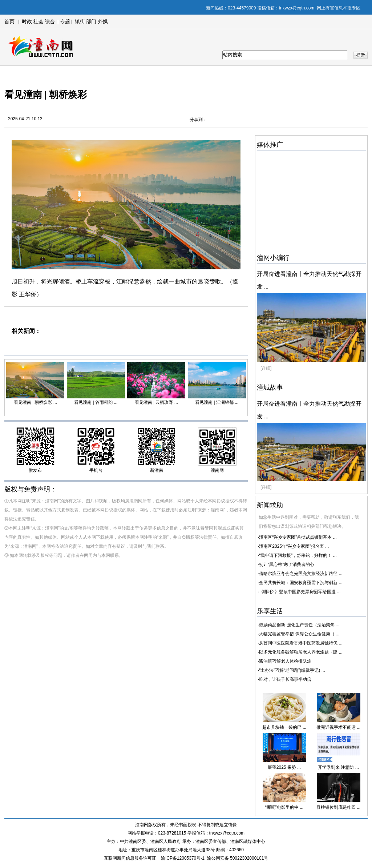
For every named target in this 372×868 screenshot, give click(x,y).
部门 (91, 22)
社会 (39, 22)
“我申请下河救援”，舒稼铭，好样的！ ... (298, 555)
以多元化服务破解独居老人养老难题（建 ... (301, 652)
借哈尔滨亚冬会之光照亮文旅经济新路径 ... (301, 574)
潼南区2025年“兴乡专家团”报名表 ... (294, 546)
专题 (64, 22)
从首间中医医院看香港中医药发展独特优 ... (301, 643)
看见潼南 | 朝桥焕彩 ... (35, 402)
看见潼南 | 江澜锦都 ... (217, 402)
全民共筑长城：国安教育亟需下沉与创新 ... (301, 583)
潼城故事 (270, 387)
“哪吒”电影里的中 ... (284, 807)
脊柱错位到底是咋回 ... (338, 807)
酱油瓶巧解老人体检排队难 (285, 661)
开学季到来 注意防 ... (338, 767)
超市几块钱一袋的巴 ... (284, 727)
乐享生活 (270, 611)
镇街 (80, 22)
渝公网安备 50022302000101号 (238, 858)
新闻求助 (270, 505)
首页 (9, 22)
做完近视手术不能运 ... (338, 727)
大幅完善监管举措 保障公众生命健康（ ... (299, 634)
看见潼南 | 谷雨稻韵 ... (96, 402)
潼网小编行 (273, 258)
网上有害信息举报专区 (339, 8)
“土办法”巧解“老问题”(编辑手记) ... (292, 670)
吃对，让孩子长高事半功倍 (285, 679)
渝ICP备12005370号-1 (183, 858)
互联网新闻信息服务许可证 (130, 858)
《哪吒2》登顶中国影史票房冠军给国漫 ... (300, 592)
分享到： (198, 120)
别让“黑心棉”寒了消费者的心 (287, 564)
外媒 (103, 22)
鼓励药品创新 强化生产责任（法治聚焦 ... (299, 625)
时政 (27, 22)
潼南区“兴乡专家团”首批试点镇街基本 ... (298, 537)
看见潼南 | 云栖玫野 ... (156, 402)
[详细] (266, 368)
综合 (50, 22)
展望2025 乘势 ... (284, 767)
